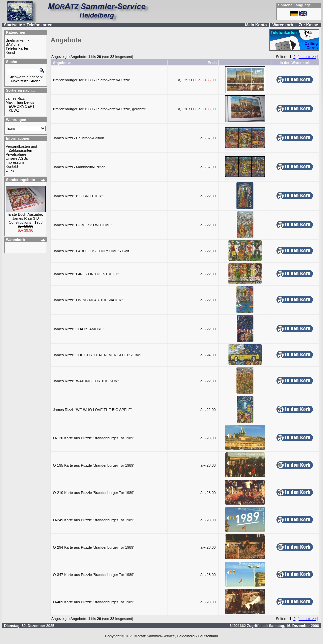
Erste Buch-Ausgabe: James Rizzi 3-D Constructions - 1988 (26, 218)
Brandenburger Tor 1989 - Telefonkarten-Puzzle (91, 80)
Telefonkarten (40, 25)
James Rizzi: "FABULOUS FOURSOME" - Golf (91, 251)
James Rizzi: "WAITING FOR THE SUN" (86, 381)
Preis (212, 63)
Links (10, 170)
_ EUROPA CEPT (20, 106)
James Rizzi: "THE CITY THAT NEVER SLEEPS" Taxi (97, 355)
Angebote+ (62, 63)
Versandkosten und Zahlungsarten (21, 148)
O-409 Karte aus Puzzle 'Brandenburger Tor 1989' (93, 602)
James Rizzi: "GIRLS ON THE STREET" (86, 274)
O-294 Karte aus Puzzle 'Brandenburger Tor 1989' (93, 547)
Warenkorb (283, 25)
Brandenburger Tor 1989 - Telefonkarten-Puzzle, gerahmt (99, 109)
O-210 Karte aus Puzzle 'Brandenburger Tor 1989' (93, 493)
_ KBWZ (12, 110)
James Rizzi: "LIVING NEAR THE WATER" (88, 300)
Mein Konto (256, 25)
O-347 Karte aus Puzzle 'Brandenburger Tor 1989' (93, 575)
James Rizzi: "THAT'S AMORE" (78, 329)
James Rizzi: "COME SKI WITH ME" (83, 225)
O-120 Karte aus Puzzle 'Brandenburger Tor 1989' (93, 438)
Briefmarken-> (17, 40)
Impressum (15, 162)
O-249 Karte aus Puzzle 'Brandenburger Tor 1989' (93, 520)
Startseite (13, 25)
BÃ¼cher (13, 44)
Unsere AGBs (17, 158)
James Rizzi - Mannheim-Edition (79, 167)
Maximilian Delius (20, 102)
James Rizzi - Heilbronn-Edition (78, 138)
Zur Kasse (308, 25)
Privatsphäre (16, 154)
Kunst (10, 52)
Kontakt (12, 166)
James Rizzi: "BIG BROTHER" (78, 196)
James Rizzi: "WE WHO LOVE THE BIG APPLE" (93, 410)
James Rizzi (15, 98)
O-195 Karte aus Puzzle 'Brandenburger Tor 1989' (93, 465)
